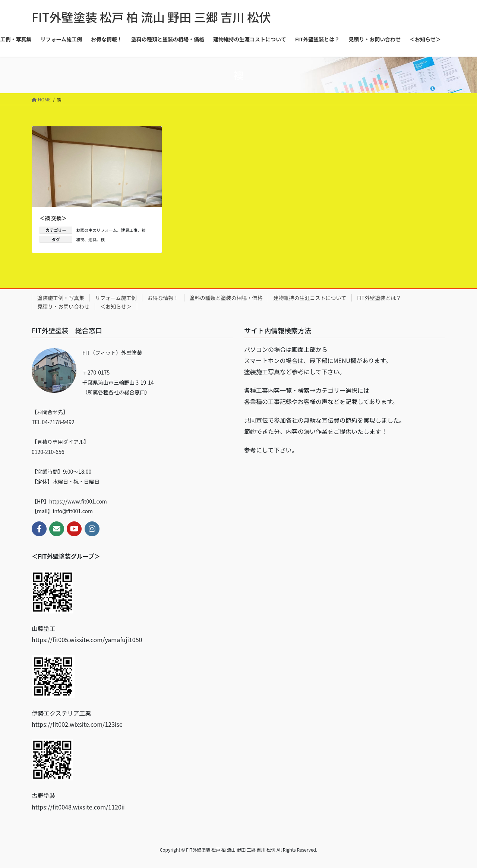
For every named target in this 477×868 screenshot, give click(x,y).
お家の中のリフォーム (97, 230)
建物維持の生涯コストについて (310, 298)
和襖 (80, 239)
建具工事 (129, 230)
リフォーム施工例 (116, 298)
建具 (92, 239)
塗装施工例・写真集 (61, 298)
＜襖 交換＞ (53, 218)
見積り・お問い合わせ (63, 306)
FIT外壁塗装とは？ (379, 298)
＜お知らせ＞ (116, 306)
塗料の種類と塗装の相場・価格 (226, 298)
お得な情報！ (163, 298)
